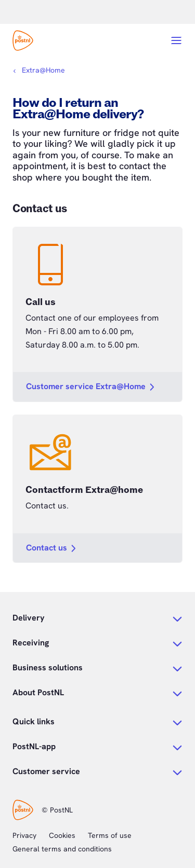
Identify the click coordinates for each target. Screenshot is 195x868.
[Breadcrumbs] (39, 70)
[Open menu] (176, 40)
